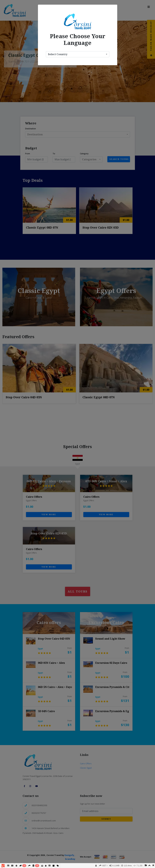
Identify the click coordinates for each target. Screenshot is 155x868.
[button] (78, 54)
